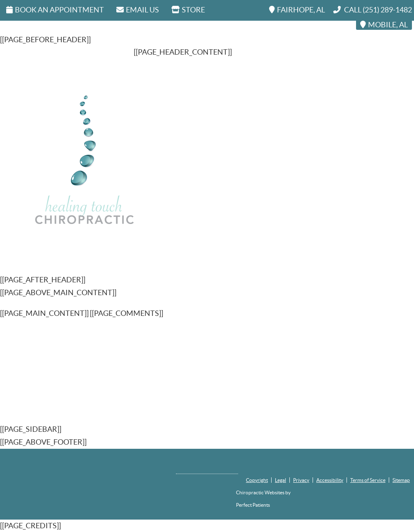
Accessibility (330, 480)
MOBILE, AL (384, 25)
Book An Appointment (55, 10)
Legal (280, 480)
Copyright (257, 480)
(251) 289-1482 (387, 10)
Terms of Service (368, 480)
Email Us (138, 10)
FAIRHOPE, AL (297, 10)
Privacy (301, 480)
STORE (188, 10)
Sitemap (401, 480)
